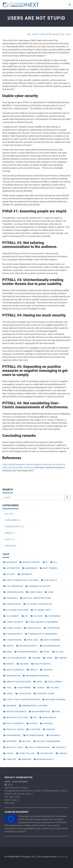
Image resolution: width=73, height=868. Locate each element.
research (53, 735)
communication (13, 592)
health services (14, 670)
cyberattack (32, 628)
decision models (27, 646)
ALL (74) (9, 514)
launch (39, 688)
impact (32, 670)
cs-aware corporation (38, 604)
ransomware (12, 735)
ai (45, 562)
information (12, 676)
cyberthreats (12, 640)
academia (10, 562)
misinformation (39, 712)
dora (8, 652)
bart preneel (49, 568)
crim (49, 592)
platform (33, 729)
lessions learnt (44, 694)
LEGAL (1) (10, 539)
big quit (9, 574)
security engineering (47, 741)
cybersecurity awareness (41, 634)
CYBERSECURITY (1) (14, 527)
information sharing (36, 676)
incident (46, 670)
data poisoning (50, 640)
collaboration (13, 586)
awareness (30, 568)
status (9, 753)
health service (41, 664)
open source (48, 718)
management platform (33, 706)
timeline (10, 759)
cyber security (13, 622)
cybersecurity (13, 634)
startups (59, 747)
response (10, 741)
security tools (13, 747)
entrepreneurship (26, 652)
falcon (58, 652)
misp (56, 712)
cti (25, 616)
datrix (9, 646)
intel (38, 682)
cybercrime (52, 628)
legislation (23, 694)
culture (37, 616)
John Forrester (42, 34)
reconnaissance (34, 735)
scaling (25, 741)
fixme (48, 658)
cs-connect (11, 616)
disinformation (50, 646)
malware (10, 706)
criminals (10, 598)
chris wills (49, 580)
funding (61, 658)
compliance (34, 592)
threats (62, 753)
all (54, 562)
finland (35, 658)
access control (30, 562)
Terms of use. (63, 857)
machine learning (54, 700)
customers (53, 616)
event (45, 652)
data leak (31, 640)
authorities (11, 568)
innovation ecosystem (17, 682)
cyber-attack (12, 628)
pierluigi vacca (14, 729)
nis (34, 718)
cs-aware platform (16, 610)
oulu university (14, 724)
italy (8, 688)
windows (25, 759)
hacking (23, 664)
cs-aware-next (41, 610)
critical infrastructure (36, 598)
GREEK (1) (10, 533)
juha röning (23, 688)
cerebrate (25, 574)
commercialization (38, 586)
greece (9, 664)
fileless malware (15, 658)
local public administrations (22, 700)
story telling (25, 753)
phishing (46, 724)
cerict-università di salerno (21, 580)
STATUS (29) (11, 546)
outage (32, 724)
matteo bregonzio (15, 712)
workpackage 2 (44, 759)
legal (8, 694)
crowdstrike (12, 604)
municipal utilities (16, 718)
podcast (49, 729)
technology (45, 753)
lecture (53, 688)
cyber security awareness (42, 622)
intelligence (53, 682)
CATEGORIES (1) (13, 520)
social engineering (38, 747)
